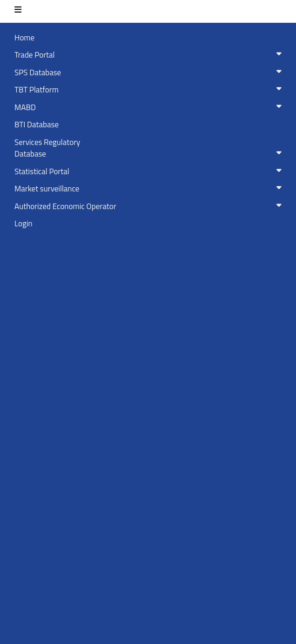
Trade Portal (150, 55)
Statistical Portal (150, 171)
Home (24, 38)
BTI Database (37, 125)
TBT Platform (150, 90)
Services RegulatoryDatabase (150, 148)
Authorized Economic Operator (150, 206)
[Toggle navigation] (18, 11)
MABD (150, 107)
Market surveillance (150, 189)
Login (24, 223)
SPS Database (150, 72)
